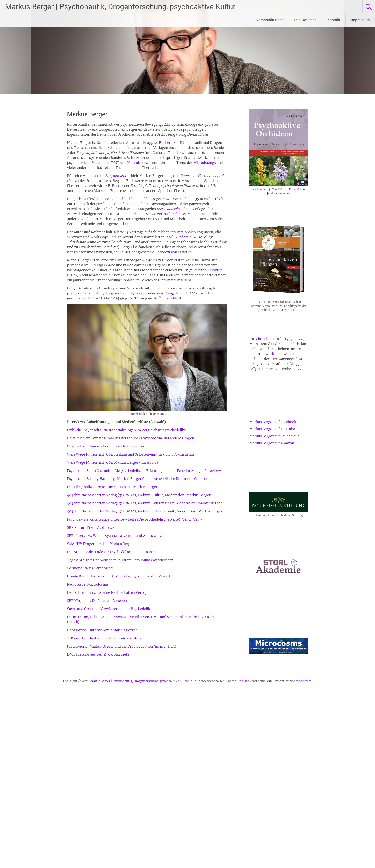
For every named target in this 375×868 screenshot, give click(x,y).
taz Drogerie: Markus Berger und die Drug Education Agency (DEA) (122, 646)
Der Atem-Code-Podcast (87, 552)
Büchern (166, 143)
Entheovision (166, 252)
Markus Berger (87, 114)
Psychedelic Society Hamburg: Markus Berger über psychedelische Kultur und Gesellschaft (141, 479)
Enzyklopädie (116, 176)
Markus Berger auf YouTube (272, 429)
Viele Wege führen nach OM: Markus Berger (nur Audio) (113, 462)
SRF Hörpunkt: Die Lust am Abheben (97, 601)
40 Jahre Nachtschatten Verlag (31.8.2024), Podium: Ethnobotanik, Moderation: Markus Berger (145, 511)
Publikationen (305, 20)
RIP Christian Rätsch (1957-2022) (277, 339)
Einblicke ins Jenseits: (85, 430)
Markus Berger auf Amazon (272, 443)
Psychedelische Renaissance (133, 552)
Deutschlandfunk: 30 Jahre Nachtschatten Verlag (107, 592)
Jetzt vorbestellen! (279, 194)
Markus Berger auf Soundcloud (275, 436)
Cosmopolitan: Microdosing (90, 568)
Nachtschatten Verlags (182, 214)
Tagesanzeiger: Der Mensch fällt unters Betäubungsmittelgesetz (120, 560)
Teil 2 (187, 519)
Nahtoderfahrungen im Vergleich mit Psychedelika (145, 430)
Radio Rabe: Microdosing (88, 584)
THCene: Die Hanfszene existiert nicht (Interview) (108, 638)
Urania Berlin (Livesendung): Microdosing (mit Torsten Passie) (119, 576)
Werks (270, 354)
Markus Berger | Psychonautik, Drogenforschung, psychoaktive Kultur (120, 7)
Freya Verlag (297, 189)
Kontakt (334, 20)
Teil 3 (198, 519)
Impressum (360, 20)
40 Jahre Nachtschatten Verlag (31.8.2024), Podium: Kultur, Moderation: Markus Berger (139, 495)
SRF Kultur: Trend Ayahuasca (91, 527)
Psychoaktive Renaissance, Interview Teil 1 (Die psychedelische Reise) (124, 519)
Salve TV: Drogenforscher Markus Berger (100, 544)
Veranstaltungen (270, 20)
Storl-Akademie (178, 237)
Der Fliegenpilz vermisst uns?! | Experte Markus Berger (112, 487)
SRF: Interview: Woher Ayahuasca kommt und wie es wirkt (115, 536)
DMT (115, 163)
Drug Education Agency (202, 270)
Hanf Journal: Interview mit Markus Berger (102, 630)
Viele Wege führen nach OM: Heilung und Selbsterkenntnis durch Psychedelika (131, 454)
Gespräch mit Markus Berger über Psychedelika (106, 446)
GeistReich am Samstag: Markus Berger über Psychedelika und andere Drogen (131, 438)
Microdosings (205, 163)
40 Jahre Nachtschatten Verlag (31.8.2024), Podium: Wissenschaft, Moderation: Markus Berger (144, 503)
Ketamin (134, 163)
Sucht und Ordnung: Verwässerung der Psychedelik (108, 609)
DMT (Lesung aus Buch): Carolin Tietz (98, 654)
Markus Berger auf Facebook (273, 422)
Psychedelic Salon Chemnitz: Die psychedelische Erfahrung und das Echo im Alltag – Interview (144, 471)
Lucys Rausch (168, 209)
